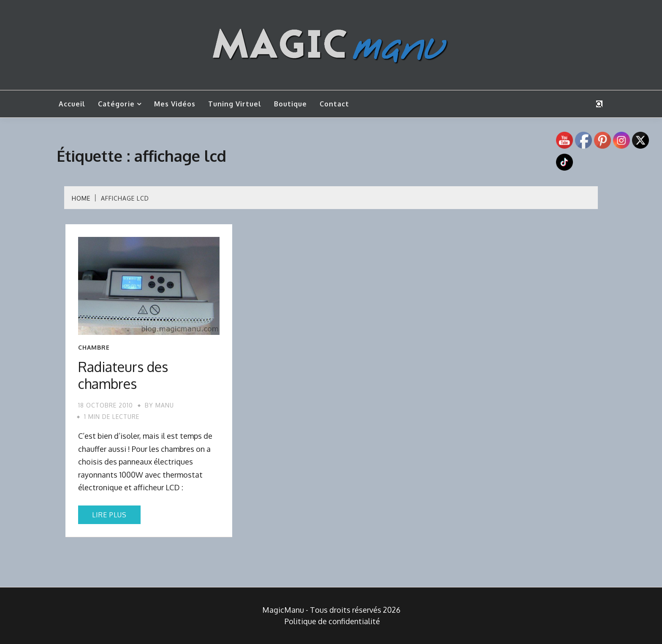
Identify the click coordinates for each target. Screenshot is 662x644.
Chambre (94, 348)
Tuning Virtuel (235, 104)
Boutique (290, 104)
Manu (165, 405)
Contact (334, 104)
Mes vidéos (175, 104)
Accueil (72, 104)
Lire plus (109, 515)
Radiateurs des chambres (123, 375)
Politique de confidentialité (332, 621)
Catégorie (116, 104)
